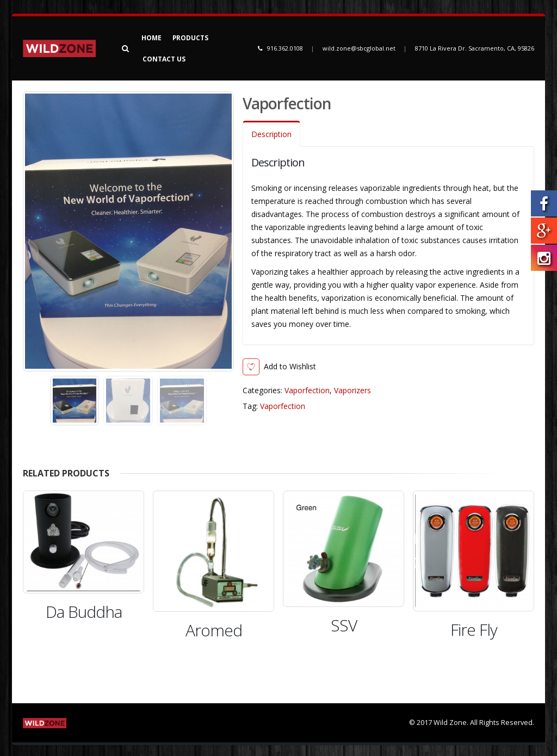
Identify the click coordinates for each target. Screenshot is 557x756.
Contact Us (164, 59)
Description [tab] (271, 134)
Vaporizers (352, 390)
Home (151, 38)
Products (190, 38)
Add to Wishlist (290, 366)
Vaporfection (307, 390)
